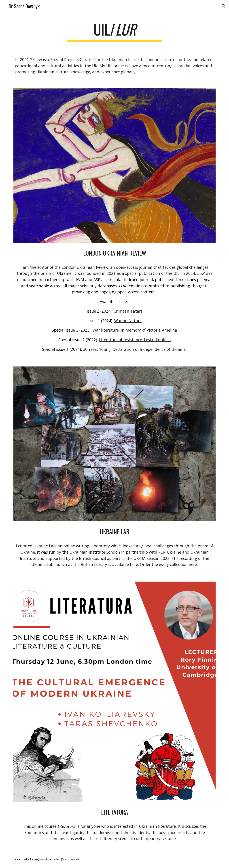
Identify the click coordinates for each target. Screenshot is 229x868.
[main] (115, 31)
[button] (224, 6)
